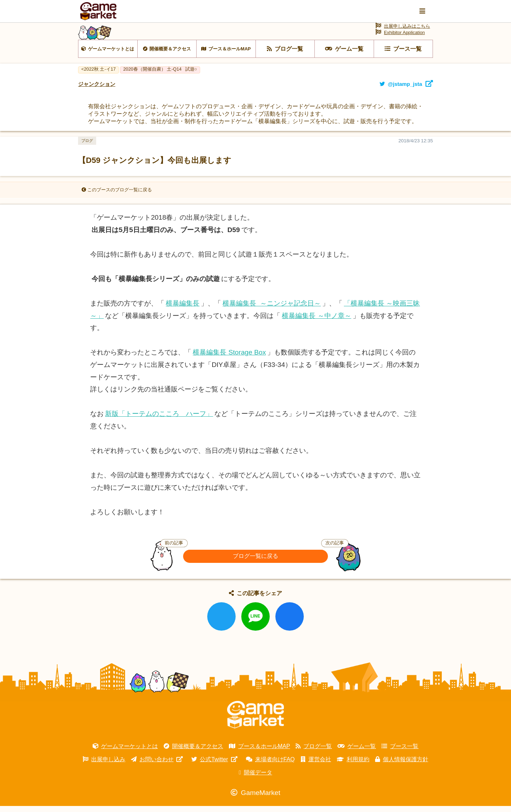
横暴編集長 (183, 309)
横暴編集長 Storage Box (229, 359)
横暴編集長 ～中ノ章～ (316, 322)
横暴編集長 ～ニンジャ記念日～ (272, 309)
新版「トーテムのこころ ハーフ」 (159, 420)
